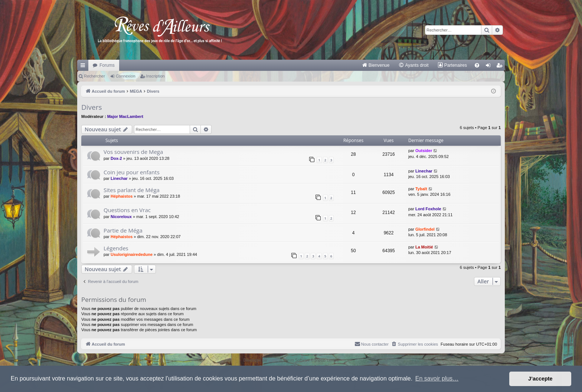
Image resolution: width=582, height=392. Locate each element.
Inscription (156, 76)
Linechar (119, 178)
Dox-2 (116, 158)
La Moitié (424, 247)
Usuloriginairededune (132, 254)
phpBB (274, 360)
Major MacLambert (125, 116)
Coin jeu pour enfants (132, 172)
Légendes (116, 248)
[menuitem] (376, 65)
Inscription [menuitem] (501, 67)
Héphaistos (122, 196)
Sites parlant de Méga (132, 190)
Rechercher (94, 76)
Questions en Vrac (127, 210)
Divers (92, 107)
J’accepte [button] (540, 379)
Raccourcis (84, 67)
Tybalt (421, 189)
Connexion (126, 76)
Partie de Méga (123, 230)
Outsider (424, 151)
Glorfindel (425, 229)
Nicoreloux (121, 217)
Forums (107, 65)
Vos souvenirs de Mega (133, 152)
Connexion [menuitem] (490, 67)
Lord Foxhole (428, 209)
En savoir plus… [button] (437, 378)
